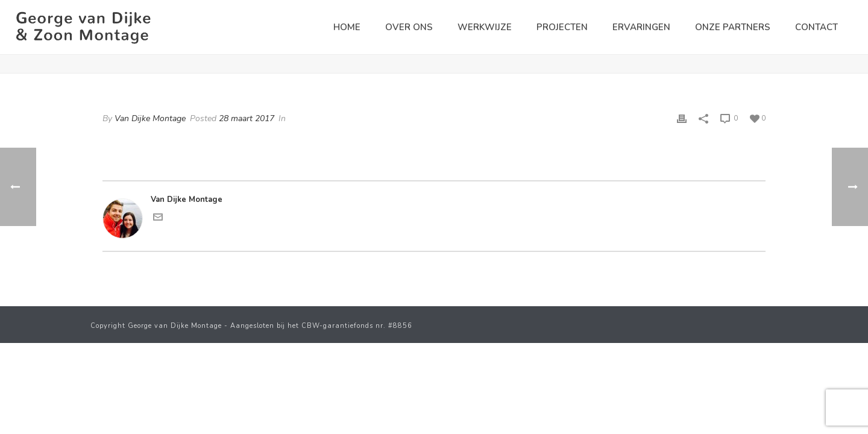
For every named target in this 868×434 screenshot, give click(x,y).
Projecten (562, 27)
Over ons (409, 27)
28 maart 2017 (247, 118)
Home (347, 27)
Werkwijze (485, 27)
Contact (816, 27)
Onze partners (733, 27)
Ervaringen (641, 27)
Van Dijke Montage (150, 118)
